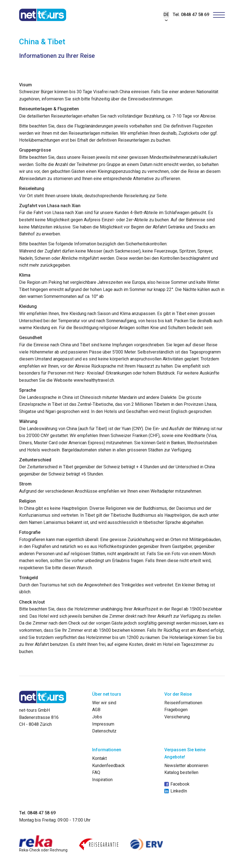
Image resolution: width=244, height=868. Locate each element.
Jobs (97, 717)
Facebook (177, 784)
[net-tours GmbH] (43, 15)
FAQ (96, 772)
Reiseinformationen (183, 703)
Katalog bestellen (181, 772)
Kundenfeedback (108, 766)
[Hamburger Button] (219, 15)
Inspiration (102, 780)
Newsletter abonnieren (186, 766)
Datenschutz (104, 731)
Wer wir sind (104, 703)
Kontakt (99, 758)
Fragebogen (176, 710)
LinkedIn (176, 791)
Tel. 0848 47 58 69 (191, 15)
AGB (96, 710)
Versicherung (177, 717)
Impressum (103, 724)
